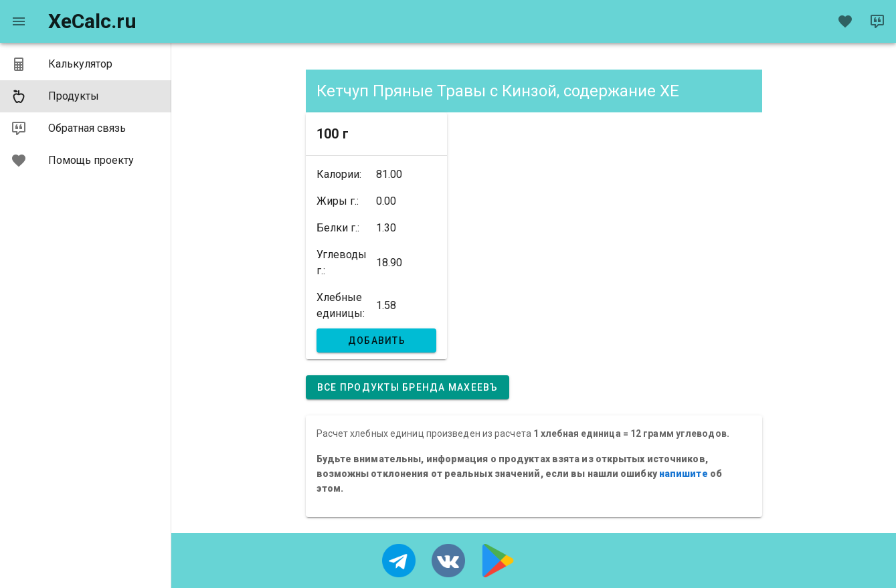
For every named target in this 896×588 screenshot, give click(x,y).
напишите (684, 474)
